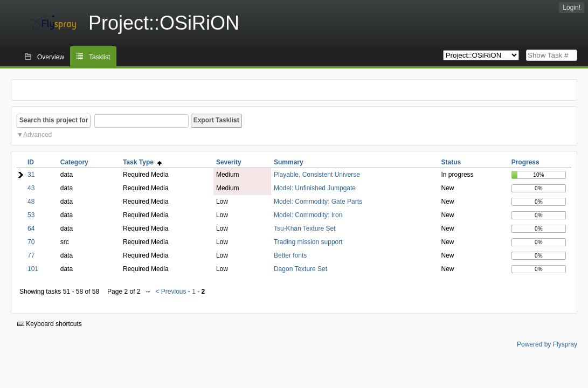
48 (31, 202)
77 (31, 255)
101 (33, 269)
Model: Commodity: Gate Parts (318, 202)
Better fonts (290, 255)
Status (451, 162)
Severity (229, 162)
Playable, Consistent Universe (317, 175)
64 (31, 228)
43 (31, 188)
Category (74, 162)
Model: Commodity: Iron (308, 215)
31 (31, 175)
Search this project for (54, 120)
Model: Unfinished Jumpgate (315, 188)
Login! (572, 8)
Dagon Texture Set (300, 269)
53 (31, 215)
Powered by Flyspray (547, 344)
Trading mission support (308, 242)
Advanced (37, 135)
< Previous (171, 292)
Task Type (142, 162)
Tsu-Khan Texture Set (305, 228)
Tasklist (99, 57)
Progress (525, 162)
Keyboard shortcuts (50, 324)
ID (31, 162)
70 (31, 242)
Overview (51, 57)
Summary (289, 162)
